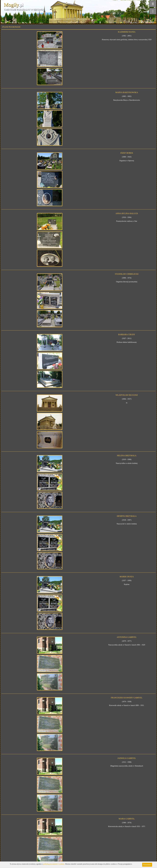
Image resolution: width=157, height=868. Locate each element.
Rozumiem (147, 865)
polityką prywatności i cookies (54, 864)
